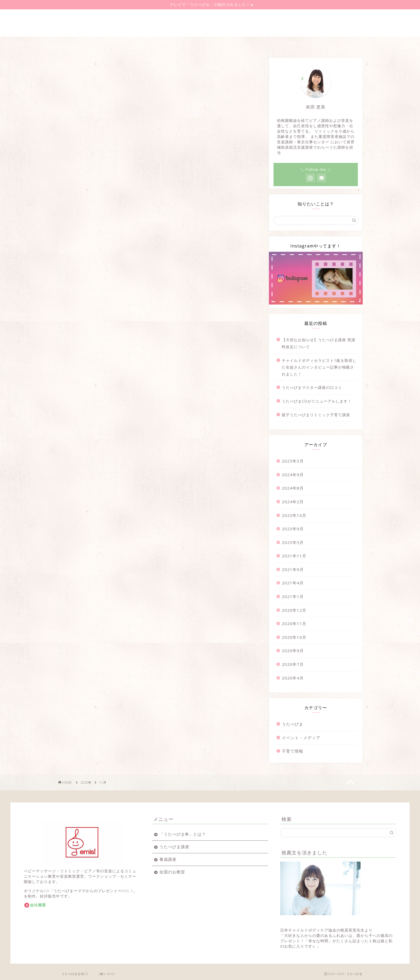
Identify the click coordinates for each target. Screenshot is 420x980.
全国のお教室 (210, 44)
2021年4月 (293, 583)
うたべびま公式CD (75, 974)
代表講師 (297, 44)
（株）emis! (106, 974)
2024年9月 (293, 475)
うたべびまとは (79, 44)
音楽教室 (254, 44)
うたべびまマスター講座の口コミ (312, 387)
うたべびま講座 (123, 44)
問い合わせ (341, 44)
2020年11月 (294, 624)
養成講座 (166, 44)
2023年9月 (293, 529)
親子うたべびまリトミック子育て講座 (316, 415)
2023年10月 (294, 515)
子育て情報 (292, 751)
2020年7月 (293, 664)
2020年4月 (293, 678)
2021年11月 (294, 556)
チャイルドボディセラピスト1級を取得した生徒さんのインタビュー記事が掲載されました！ (319, 367)
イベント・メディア (301, 738)
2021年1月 (293, 596)
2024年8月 (293, 488)
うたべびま (292, 724)
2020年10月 (294, 637)
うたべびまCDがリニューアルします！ (317, 401)
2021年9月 (293, 569)
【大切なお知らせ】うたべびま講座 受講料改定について (319, 343)
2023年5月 (293, 542)
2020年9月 (293, 651)
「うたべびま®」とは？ (183, 834)
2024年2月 (293, 502)
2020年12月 (294, 610)
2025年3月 (293, 461)
